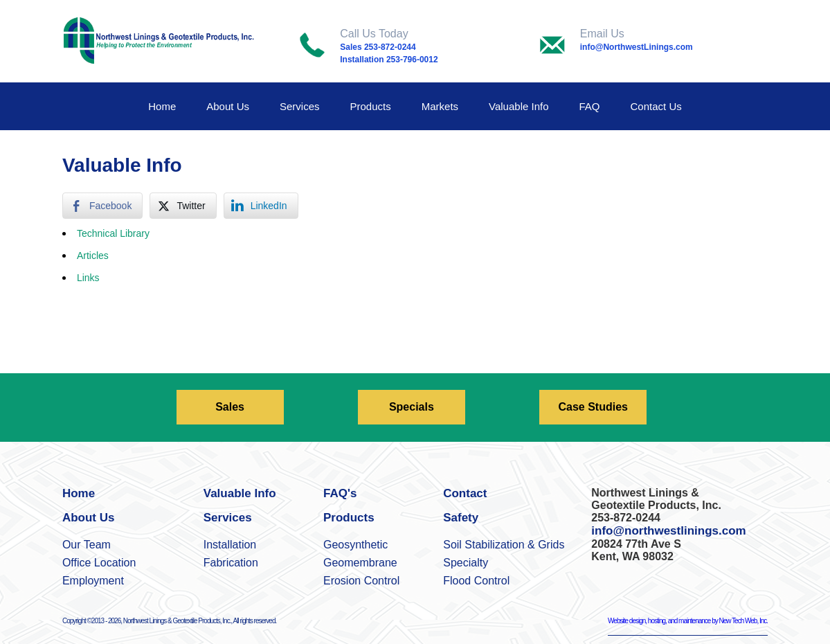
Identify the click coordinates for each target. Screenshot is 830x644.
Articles (93, 256)
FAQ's (340, 493)
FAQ (590, 106)
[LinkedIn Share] (261, 206)
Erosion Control (361, 581)
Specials (412, 407)
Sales (230, 407)
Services (300, 106)
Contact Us (656, 106)
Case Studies (593, 407)
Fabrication (231, 563)
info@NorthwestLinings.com (637, 47)
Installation (230, 545)
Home (162, 106)
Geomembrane (360, 563)
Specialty (466, 563)
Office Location (99, 563)
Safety (461, 518)
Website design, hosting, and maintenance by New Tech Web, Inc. (688, 621)
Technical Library (113, 233)
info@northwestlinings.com (668, 531)
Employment (93, 581)
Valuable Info (518, 106)
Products (371, 106)
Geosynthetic (355, 545)
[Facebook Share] (102, 206)
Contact (465, 493)
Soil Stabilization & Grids (504, 545)
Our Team (87, 545)
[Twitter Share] (183, 206)
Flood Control (476, 581)
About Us (228, 106)
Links (88, 278)
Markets (440, 106)
